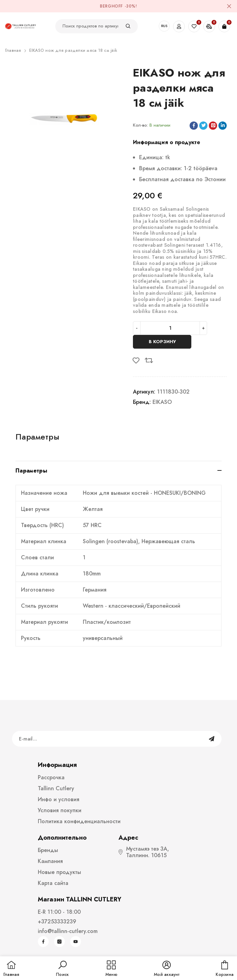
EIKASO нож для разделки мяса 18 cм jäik (73, 50)
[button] (62, 969)
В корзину (162, 342)
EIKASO (162, 402)
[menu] (111, 969)
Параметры (37, 437)
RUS (164, 26)
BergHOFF (111, 6)
